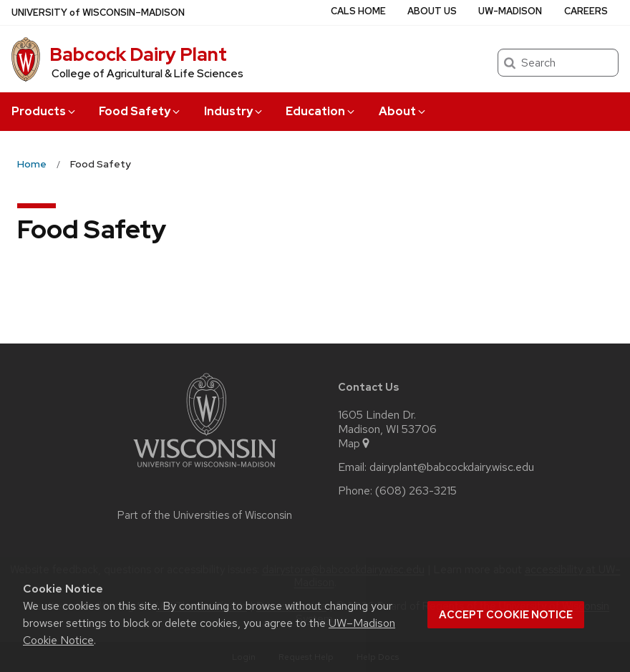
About (403, 111)
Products (44, 111)
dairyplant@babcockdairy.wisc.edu (452, 467)
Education (321, 111)
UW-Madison (510, 11)
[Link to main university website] (205, 470)
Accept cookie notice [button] (506, 615)
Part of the (205, 515)
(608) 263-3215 (416, 491)
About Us (432, 11)
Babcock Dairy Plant (138, 54)
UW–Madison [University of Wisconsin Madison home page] (98, 13)
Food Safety (140, 111)
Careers (586, 11)
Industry (234, 111)
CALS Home (358, 11)
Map (355, 444)
